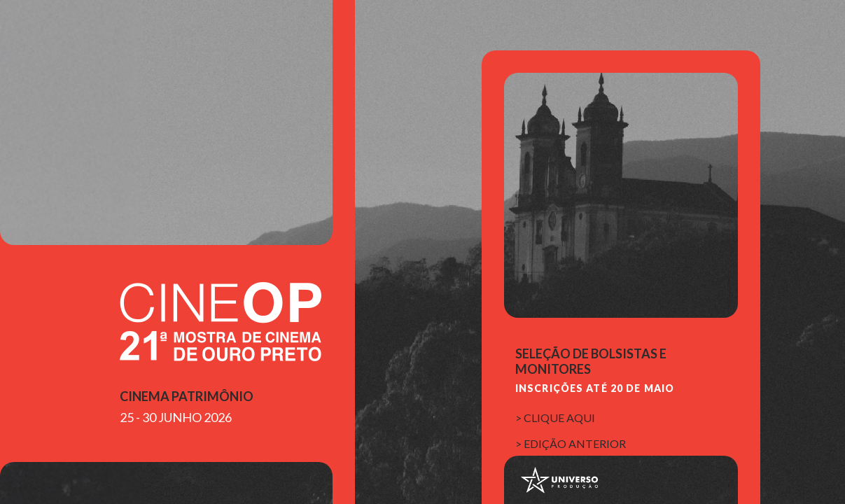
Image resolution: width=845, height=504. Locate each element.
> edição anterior (571, 443)
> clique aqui (555, 418)
